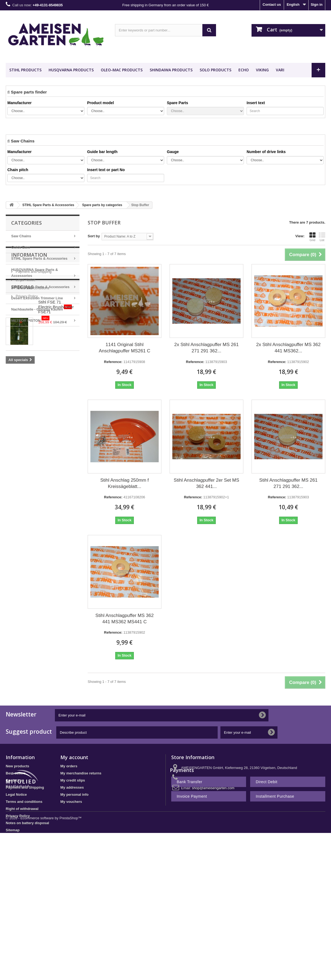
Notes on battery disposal (27, 823)
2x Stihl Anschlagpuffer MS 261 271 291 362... (206, 348)
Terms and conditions (32, 374)
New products (17, 766)
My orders (69, 766)
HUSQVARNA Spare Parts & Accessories (35, 273)
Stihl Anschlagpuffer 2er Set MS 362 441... (206, 483)
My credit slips (73, 780)
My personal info (74, 795)
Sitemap (13, 830)
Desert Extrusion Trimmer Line (37, 298)
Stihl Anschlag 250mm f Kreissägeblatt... (125, 483)
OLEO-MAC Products (122, 70)
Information (29, 343)
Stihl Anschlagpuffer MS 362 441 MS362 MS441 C (124, 619)
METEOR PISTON (30, 319)
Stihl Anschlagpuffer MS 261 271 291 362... (288, 483)
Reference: (113, 362)
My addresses (72, 787)
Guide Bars (21, 247)
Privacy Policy (26, 382)
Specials (22, 403)
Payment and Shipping (33, 357)
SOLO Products (215, 70)
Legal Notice (25, 366)
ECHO (244, 70)
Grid (312, 237)
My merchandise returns (81, 773)
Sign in (317, 5)
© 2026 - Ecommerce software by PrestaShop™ (44, 868)
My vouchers (71, 802)
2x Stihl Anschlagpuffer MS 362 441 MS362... (288, 348)
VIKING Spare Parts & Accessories (40, 287)
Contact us (272, 5)
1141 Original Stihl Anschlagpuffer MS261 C (125, 348)
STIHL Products (25, 70)
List (322, 237)
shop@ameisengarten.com (213, 788)
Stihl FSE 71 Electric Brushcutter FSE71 (57, 420)
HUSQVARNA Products (71, 70)
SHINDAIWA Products (171, 70)
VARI (280, 70)
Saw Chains (21, 236)
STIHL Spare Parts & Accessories (39, 258)
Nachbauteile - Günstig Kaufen (42, 308)
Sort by (94, 236)
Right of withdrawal (22, 809)
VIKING (262, 70)
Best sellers (16, 773)
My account (74, 757)
